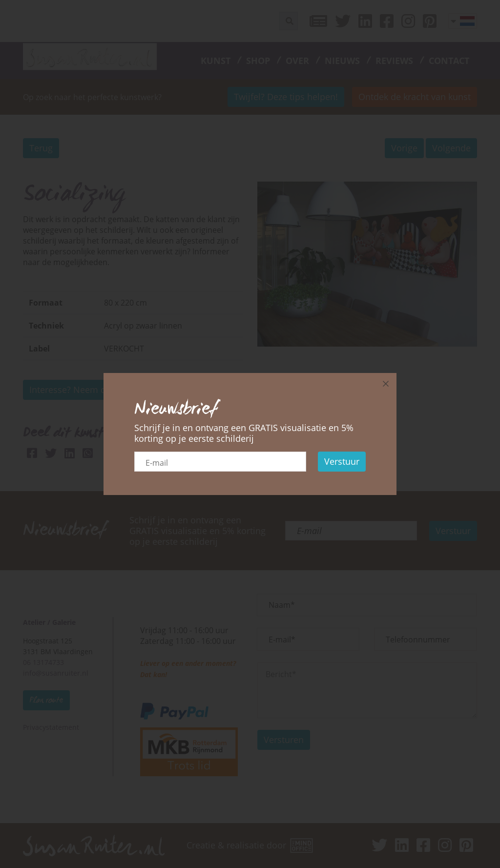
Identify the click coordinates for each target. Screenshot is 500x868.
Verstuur (342, 461)
